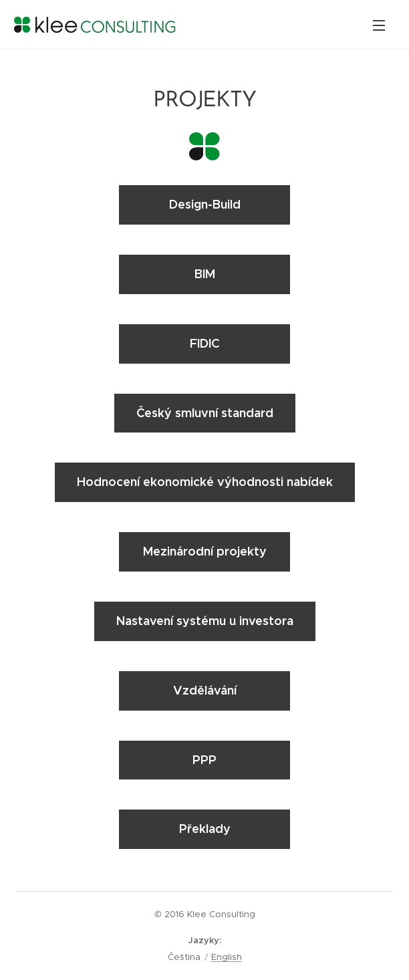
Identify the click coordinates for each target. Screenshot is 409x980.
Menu (379, 25)
